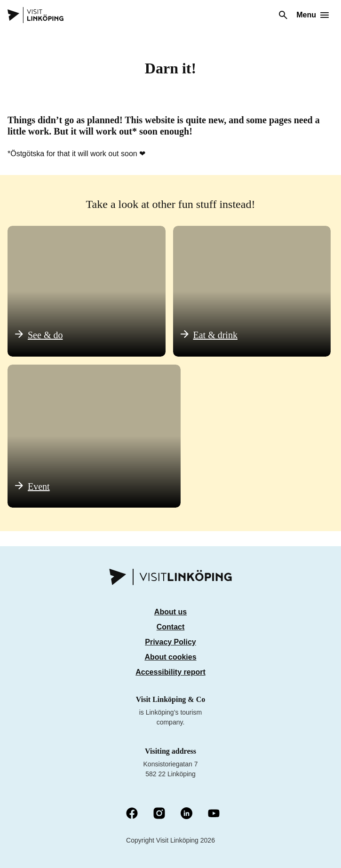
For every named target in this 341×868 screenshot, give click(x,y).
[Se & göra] (87, 291)
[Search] (283, 15)
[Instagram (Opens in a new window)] (159, 814)
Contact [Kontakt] (171, 627)
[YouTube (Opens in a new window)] (214, 814)
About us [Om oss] (170, 612)
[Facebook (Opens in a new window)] (132, 814)
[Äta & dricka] (252, 291)
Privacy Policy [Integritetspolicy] (170, 642)
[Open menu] (313, 15)
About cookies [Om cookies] (170, 657)
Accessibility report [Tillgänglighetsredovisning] (170, 672)
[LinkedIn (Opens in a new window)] (186, 814)
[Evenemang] (94, 436)
